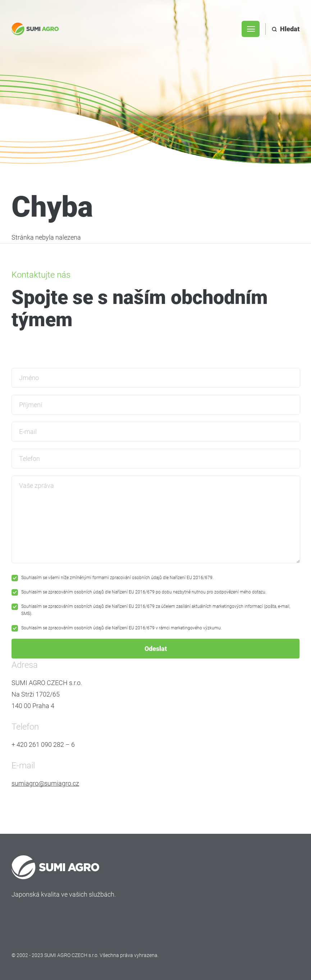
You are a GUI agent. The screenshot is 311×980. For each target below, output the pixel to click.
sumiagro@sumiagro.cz (45, 783)
